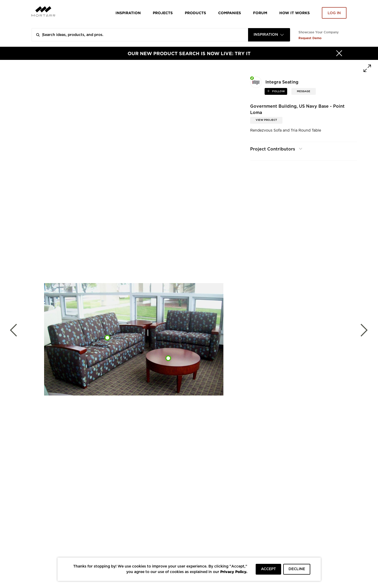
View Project (266, 120)
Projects (163, 13)
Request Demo (310, 38)
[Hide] (339, 53)
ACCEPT (268, 569)
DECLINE (297, 569)
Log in (334, 13)
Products (195, 13)
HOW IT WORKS (295, 13)
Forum (260, 13)
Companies (230, 13)
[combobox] (269, 35)
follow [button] (278, 91)
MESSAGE (304, 91)
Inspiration (128, 13)
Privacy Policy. (234, 572)
